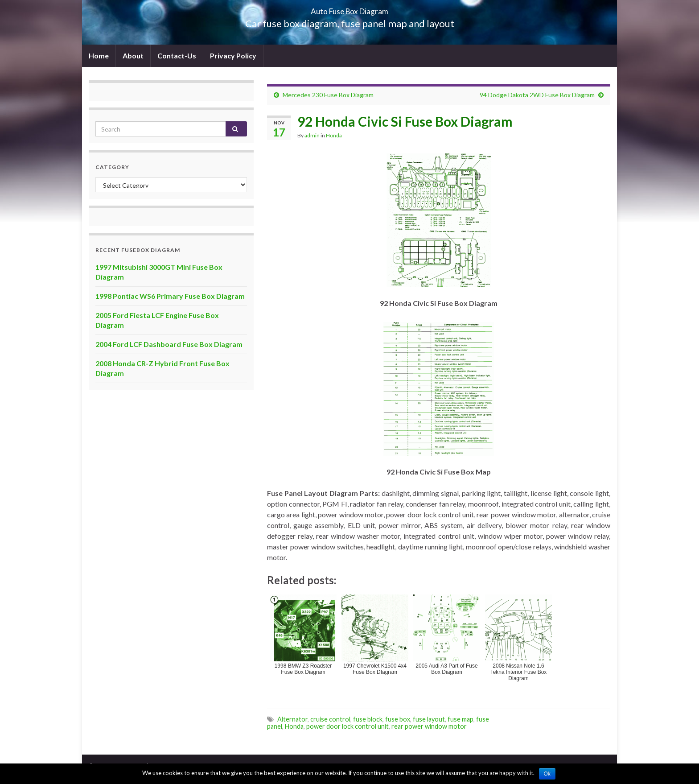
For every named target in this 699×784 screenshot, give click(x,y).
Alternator (292, 719)
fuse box (398, 719)
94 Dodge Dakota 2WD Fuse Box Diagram (537, 95)
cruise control (330, 719)
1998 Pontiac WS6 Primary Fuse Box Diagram (170, 296)
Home (99, 56)
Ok (547, 774)
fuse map (461, 719)
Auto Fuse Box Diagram (350, 9)
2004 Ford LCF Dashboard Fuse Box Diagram (169, 344)
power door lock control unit (347, 726)
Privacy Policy (233, 56)
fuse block (368, 719)
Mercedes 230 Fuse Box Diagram (328, 95)
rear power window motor (429, 726)
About (133, 56)
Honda (334, 135)
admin (312, 135)
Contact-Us (177, 56)
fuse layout (429, 719)
